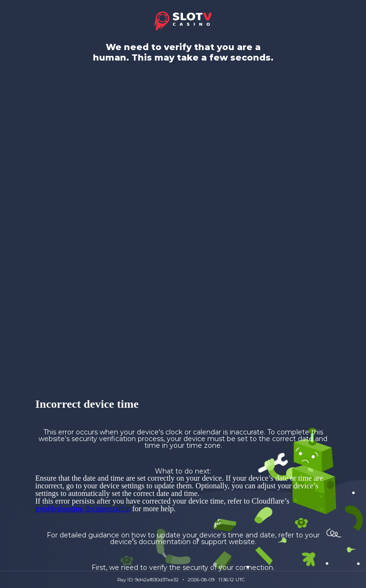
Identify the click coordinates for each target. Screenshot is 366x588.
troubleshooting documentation (83, 509)
